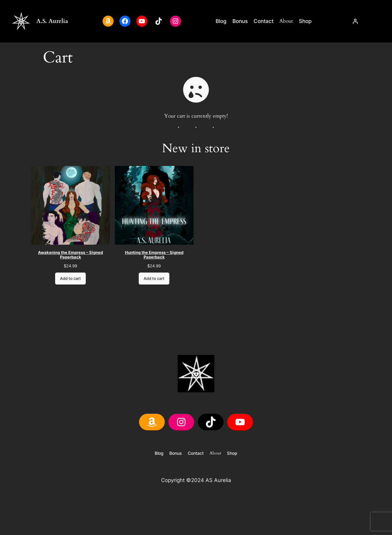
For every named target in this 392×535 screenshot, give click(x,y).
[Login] (355, 21)
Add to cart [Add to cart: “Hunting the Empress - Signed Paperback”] (154, 279)
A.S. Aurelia (52, 21)
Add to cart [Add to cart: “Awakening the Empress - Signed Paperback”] (71, 279)
